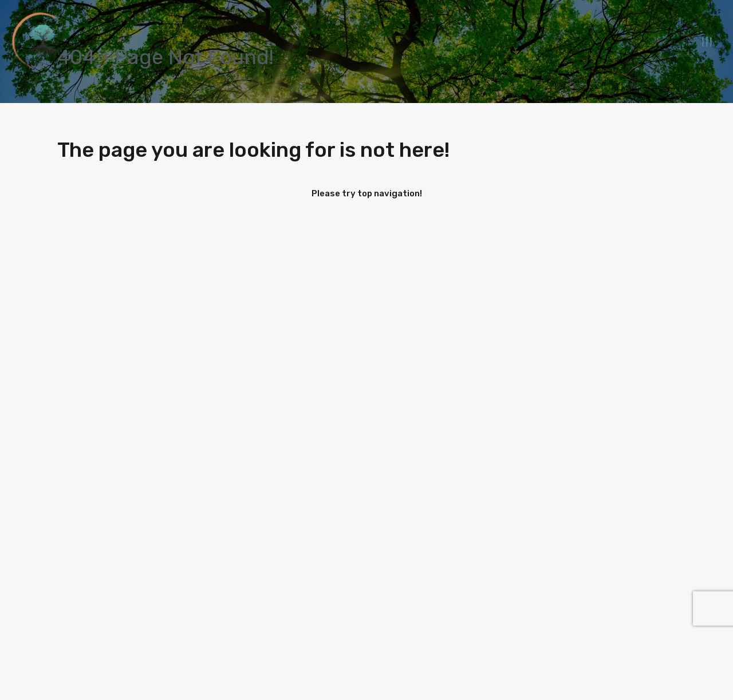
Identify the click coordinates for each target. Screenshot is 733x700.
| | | (707, 42)
